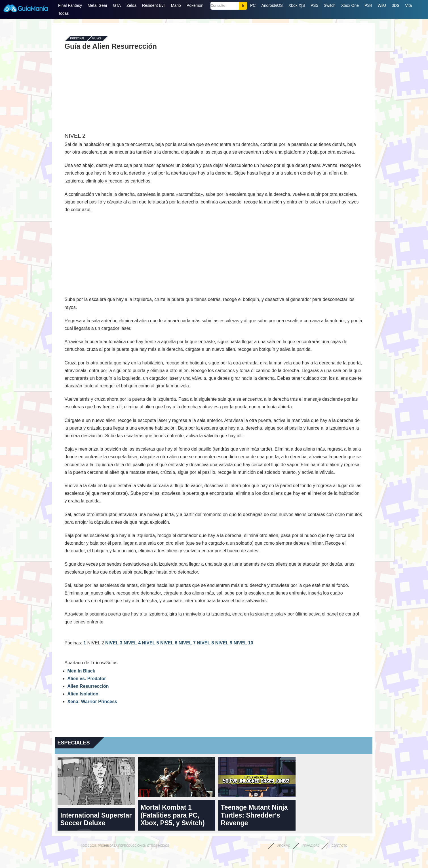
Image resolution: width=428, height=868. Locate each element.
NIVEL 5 (151, 643)
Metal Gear (97, 5)
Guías (97, 39)
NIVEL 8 (206, 643)
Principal (77, 39)
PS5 (314, 5)
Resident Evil (154, 5)
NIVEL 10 (243, 643)
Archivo (284, 846)
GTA (117, 5)
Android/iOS (272, 5)
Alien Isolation (83, 694)
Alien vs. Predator (87, 679)
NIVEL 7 (188, 643)
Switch (329, 5)
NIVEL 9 (224, 643)
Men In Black (81, 671)
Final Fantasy (70, 5)
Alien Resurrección (88, 686)
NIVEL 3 (114, 643)
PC (253, 5)
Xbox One (350, 5)
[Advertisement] (214, 91)
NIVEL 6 (169, 643)
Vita (408, 5)
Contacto (339, 846)
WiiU (382, 5)
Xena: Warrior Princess (92, 702)
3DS (396, 5)
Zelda (131, 5)
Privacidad (311, 846)
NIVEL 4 (133, 643)
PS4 (368, 5)
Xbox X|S (297, 5)
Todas (63, 13)
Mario (176, 5)
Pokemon (195, 5)
